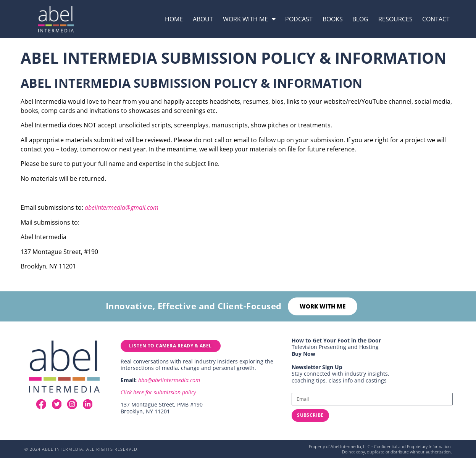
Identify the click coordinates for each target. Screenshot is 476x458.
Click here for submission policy (158, 394)
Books (333, 19)
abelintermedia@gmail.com (122, 207)
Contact (436, 19)
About (203, 19)
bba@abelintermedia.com (169, 382)
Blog (360, 19)
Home (174, 19)
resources (395, 19)
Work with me (249, 19)
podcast (299, 19)
